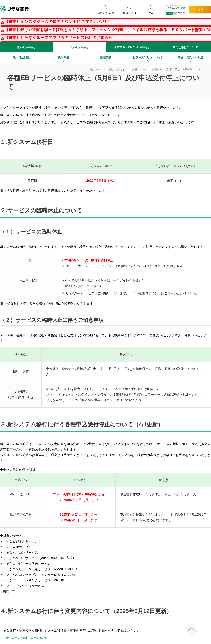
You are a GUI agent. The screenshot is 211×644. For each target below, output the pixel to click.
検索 (151, 13)
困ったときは (129, 13)
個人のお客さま (26, 47)
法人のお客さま (79, 47)
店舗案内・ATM (106, 13)
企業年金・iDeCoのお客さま (132, 47)
